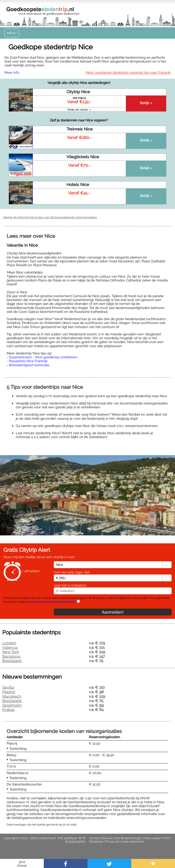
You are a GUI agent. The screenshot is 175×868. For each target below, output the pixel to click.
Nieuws (107, 838)
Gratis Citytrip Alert (27, 550)
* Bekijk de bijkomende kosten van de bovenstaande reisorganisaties (50, 217)
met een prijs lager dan (72, 572)
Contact (94, 838)
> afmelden (31, 571)
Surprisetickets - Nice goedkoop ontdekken (43, 357)
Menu (12, 33)
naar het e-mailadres (70, 585)
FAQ (166, 838)
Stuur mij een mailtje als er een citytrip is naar (39, 557)
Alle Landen (153, 838)
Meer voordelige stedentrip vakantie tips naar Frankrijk (128, 73)
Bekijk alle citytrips (79, 110)
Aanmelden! (113, 612)
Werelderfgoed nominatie (29, 365)
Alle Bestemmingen (128, 838)
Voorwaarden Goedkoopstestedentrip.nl (51, 602)
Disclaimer (96, 842)
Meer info (12, 73)
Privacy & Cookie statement (125, 842)
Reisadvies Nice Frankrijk (28, 361)
